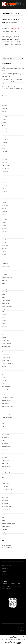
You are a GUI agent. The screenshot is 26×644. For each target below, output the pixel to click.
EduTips (4, 378)
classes (4, 295)
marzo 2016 (5, 157)
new (3, 423)
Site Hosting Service (6, 446)
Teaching (4, 475)
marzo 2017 (5, 123)
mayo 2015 (4, 186)
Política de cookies (11, 643)
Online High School (6, 435)
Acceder (4, 544)
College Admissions (6, 300)
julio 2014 (4, 214)
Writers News (5, 515)
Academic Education (6, 266)
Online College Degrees (7, 429)
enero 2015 (4, 197)
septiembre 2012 (6, 248)
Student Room (5, 452)
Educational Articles (6, 369)
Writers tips (4, 518)
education (4, 338)
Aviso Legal (4, 563)
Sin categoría (5, 443)
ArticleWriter (5, 280)
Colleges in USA (5, 312)
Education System (6, 360)
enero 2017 (4, 128)
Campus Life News (6, 292)
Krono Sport (21, 625)
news (3, 426)
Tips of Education (6, 483)
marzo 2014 (5, 226)
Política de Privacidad (7, 566)
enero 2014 (4, 231)
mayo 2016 (4, 151)
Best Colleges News (6, 289)
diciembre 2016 (5, 131)
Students (4, 455)
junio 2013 (4, 243)
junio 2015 (4, 183)
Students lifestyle (6, 461)
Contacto (4, 574)
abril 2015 (4, 188)
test (3, 478)
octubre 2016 (5, 137)
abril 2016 (4, 154)
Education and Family (7, 343)
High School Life (5, 403)
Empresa (4, 571)
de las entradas (6, 546)
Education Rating (6, 355)
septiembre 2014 (6, 208)
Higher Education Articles (7, 406)
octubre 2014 (5, 206)
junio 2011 (4, 254)
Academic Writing (6, 269)
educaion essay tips (6, 332)
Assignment (4, 286)
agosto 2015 (5, 177)
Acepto (19, 643)
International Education (7, 412)
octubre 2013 (5, 237)
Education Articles (6, 346)
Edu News (4, 320)
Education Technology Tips (8, 363)
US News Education (6, 512)
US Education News (6, 506)
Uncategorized (5, 503)
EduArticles (4, 326)
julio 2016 (4, 145)
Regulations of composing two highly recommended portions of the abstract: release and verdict (13, 69)
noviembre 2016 (5, 134)
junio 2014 (4, 217)
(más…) (8, 46)
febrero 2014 (5, 228)
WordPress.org (5, 549)
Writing (3, 521)
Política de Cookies (6, 569)
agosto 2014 (5, 211)
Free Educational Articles (7, 398)
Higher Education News (7, 409)
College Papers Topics (7, 306)
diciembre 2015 (5, 165)
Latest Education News (7, 418)
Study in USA (5, 463)
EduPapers (4, 375)
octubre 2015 (5, 171)
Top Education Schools (7, 489)
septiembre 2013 (6, 240)
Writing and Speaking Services (9, 523)
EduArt (3, 323)
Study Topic (4, 469)
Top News (4, 492)
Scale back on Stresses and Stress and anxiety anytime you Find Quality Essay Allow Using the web (12, 88)
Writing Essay (5, 529)
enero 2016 (4, 163)
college (3, 298)
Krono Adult (21, 631)
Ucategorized (5, 498)
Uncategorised (5, 501)
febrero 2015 (5, 194)
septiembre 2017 (6, 105)
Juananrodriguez (16, 28)
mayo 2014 (4, 220)
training (4, 495)
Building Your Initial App (7, 84)
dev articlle (4, 315)
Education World (5, 366)
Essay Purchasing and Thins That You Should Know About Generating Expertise (11, 23)
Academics (4, 272)
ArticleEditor (5, 275)
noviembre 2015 (5, 168)
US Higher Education (6, 509)
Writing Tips (4, 535)
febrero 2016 (5, 160)
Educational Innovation (7, 372)
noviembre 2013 (5, 234)
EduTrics (4, 380)
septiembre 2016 (6, 140)
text (3, 481)
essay (3, 383)
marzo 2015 (5, 191)
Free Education (5, 395)
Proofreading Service (6, 438)
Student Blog (5, 449)
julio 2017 (4, 111)
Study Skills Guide (6, 466)
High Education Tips (6, 401)
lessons (4, 421)
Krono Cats (22, 622)
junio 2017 (4, 114)
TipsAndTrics (5, 486)
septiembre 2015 (6, 174)
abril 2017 (4, 120)
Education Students (6, 358)
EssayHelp (4, 392)
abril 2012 (4, 251)
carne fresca (15, 587)
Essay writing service (6, 389)
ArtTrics (4, 283)
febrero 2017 (5, 125)
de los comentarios (7, 547)
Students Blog (5, 458)
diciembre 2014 (5, 200)
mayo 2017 (4, 117)
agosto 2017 (5, 108)
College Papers (5, 303)
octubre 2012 (5, 246)
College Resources (6, 309)
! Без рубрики (5, 263)
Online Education (6, 432)
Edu (3, 318)
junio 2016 (4, 148)
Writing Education (6, 526)
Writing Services (5, 532)
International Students (7, 415)
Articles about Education (7, 278)
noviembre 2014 (5, 203)
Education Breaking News (7, 349)
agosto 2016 (5, 143)
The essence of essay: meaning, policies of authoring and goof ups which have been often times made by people (12, 75)
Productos (22, 619)
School (3, 441)
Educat (3, 335)
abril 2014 (4, 223)
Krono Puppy (21, 628)
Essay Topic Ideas (6, 386)
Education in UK (5, 352)
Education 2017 (5, 340)
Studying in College (6, 472)
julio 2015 (4, 180)
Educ (3, 329)
